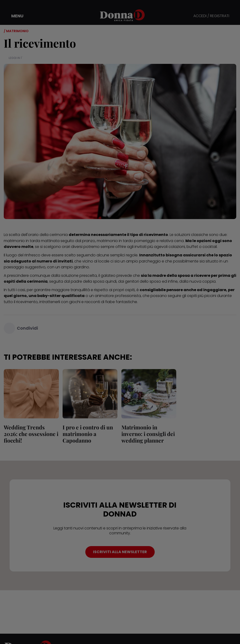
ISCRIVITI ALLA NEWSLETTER (120, 552)
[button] (14, 16)
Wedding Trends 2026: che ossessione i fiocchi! (31, 434)
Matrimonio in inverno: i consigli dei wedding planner (148, 434)
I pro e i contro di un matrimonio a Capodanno (88, 434)
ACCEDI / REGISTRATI (211, 16)
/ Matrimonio (16, 31)
